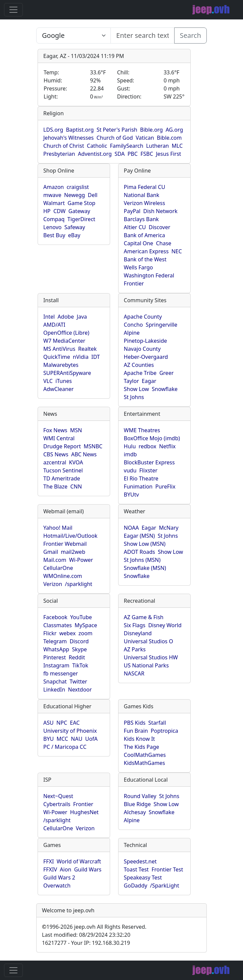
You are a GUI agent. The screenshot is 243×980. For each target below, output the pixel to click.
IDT (96, 357)
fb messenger (61, 673)
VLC (48, 381)
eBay (74, 235)
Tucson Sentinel (63, 470)
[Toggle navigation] (13, 10)
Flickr (50, 633)
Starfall (157, 723)
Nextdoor (80, 690)
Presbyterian (59, 154)
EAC (75, 723)
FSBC (147, 154)
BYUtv (131, 495)
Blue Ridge (137, 804)
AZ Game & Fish (144, 617)
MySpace (86, 625)
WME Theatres (142, 430)
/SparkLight (165, 886)
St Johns (134, 397)
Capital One (139, 243)
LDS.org (53, 130)
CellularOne (58, 568)
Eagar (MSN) (139, 536)
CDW (60, 211)
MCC (62, 739)
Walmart (54, 203)
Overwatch (57, 886)
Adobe (66, 317)
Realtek (87, 349)
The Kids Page (141, 747)
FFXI (48, 861)
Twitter (78, 681)
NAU (77, 739)
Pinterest (55, 657)
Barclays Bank (141, 219)
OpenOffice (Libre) (66, 333)
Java (82, 317)
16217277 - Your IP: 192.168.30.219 (86, 943)
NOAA (131, 528)
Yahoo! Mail (58, 528)
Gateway (79, 211)
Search (190, 35)
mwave (52, 195)
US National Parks (146, 665)
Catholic (97, 146)
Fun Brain (136, 731)
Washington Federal (149, 275)
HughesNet (84, 812)
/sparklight (78, 584)
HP (47, 211)
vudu (130, 470)
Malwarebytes (61, 365)
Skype (79, 649)
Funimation (138, 486)
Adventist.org (95, 154)
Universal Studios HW (151, 657)
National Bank (142, 195)
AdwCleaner (58, 389)
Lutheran (157, 146)
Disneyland (138, 633)
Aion (65, 869)
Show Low (136, 389)
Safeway (75, 227)
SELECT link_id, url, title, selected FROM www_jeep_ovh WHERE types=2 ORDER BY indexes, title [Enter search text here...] (74, 36)
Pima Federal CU (144, 187)
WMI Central (59, 438)
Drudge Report (62, 446)
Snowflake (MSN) (145, 568)
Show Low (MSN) (145, 544)
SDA (119, 154)
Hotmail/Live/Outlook (70, 536)
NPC (62, 723)
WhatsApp (56, 649)
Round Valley (140, 796)
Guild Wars (88, 869)
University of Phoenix (70, 731)
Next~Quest (58, 796)
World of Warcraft (79, 861)
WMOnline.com (63, 576)
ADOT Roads (139, 552)
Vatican (145, 138)
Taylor (131, 381)
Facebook (55, 617)
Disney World (165, 625)
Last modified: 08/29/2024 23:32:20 (86, 935)
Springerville (161, 325)
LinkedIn (54, 690)
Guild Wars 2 (59, 877)
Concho (133, 325)
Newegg (75, 195)
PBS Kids (135, 723)
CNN (76, 486)
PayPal (132, 211)
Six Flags (135, 625)
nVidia (81, 357)
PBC (133, 154)
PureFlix (165, 486)
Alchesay (135, 812)
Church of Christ (64, 146)
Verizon (53, 584)
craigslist (78, 187)
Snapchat (55, 681)
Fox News (55, 430)
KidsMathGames (144, 763)
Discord (79, 641)
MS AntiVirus (59, 349)
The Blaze (55, 486)
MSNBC (93, 446)
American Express (146, 251)
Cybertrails (57, 804)
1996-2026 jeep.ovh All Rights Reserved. (94, 927)
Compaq (54, 219)
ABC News (84, 454)
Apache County (143, 317)
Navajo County (142, 349)
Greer (167, 373)
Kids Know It (139, 739)
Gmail (51, 552)
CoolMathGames (145, 755)
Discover (159, 227)
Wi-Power (81, 560)
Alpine (132, 333)
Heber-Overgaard (146, 357)
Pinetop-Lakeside (145, 341)
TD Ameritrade (62, 478)
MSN (76, 430)
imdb (130, 454)
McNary (169, 528)
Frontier (134, 283)
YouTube (81, 617)
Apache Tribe (140, 373)
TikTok (80, 665)
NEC (177, 251)
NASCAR (134, 673)
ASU (48, 723)
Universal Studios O (149, 641)
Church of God (114, 138)
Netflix (167, 446)
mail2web (73, 552)
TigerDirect (81, 219)
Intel (49, 317)
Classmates (58, 625)
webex (68, 633)
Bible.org (151, 130)
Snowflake (165, 389)
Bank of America (144, 235)
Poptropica (164, 731)
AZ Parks (135, 649)
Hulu (130, 446)
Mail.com (55, 560)
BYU (48, 739)
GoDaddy (136, 886)
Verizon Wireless (144, 203)
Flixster (148, 470)
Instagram (56, 665)
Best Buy (54, 235)
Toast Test (136, 869)
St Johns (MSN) (142, 560)
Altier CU (135, 227)
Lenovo (52, 227)
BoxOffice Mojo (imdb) (152, 438)
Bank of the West (145, 259)
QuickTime (57, 357)
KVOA (76, 462)
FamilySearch (127, 146)
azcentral (55, 462)
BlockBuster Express (149, 462)
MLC (177, 146)
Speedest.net (140, 861)
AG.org (174, 130)
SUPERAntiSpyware (67, 373)
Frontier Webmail (65, 544)
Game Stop (81, 203)
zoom (86, 633)
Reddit (77, 657)
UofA (91, 739)
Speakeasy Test (143, 877)
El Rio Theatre (141, 478)
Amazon (54, 187)
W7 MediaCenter (64, 341)
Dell (93, 195)
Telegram (55, 641)
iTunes (64, 381)
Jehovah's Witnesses (68, 138)
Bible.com (169, 138)
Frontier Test (167, 869)
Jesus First (168, 154)
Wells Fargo (138, 267)
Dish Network (160, 211)
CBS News (56, 454)
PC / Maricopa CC (65, 747)
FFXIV (50, 869)
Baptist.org (80, 130)
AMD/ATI (54, 325)
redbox (148, 446)
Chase (164, 243)
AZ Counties (139, 365)
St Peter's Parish (117, 130)
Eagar (149, 381)
